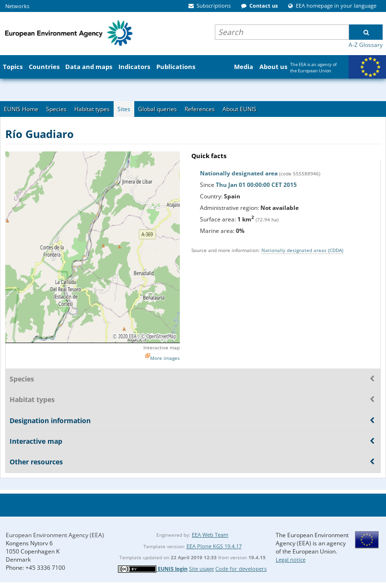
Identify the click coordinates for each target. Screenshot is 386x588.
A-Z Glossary (366, 45)
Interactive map (162, 347)
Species (56, 109)
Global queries (158, 109)
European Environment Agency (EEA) (55, 535)
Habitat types (92, 109)
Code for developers (241, 569)
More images (165, 358)
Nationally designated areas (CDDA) (302, 250)
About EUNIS (240, 109)
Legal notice (291, 559)
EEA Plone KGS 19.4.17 (214, 546)
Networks (17, 6)
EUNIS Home (21, 109)
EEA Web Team (210, 535)
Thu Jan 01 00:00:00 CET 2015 (256, 185)
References (200, 109)
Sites (124, 109)
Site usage (201, 569)
